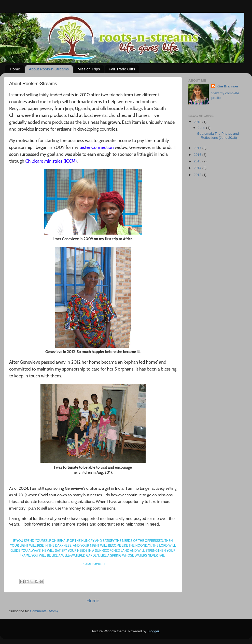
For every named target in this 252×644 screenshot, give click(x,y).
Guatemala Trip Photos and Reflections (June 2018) (218, 136)
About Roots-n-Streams (49, 69)
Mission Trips (89, 69)
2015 (198, 161)
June (202, 128)
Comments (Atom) (44, 611)
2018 (198, 122)
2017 (198, 148)
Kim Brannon (227, 86)
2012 (198, 175)
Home (15, 69)
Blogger (153, 631)
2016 (198, 155)
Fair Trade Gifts (122, 69)
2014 (198, 168)
